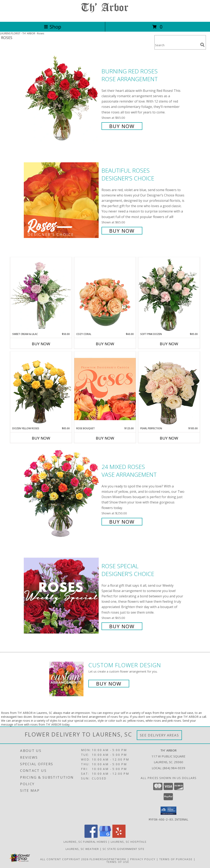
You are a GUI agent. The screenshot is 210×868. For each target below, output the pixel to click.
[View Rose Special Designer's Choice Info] (62, 596)
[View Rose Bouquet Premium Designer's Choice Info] (105, 389)
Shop (52, 27)
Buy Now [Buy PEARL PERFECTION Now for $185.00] (169, 438)
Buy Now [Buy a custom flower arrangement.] (109, 684)
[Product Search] (177, 45)
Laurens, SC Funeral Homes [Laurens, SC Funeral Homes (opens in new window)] (86, 841)
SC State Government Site (123, 849)
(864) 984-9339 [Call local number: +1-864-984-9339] (174, 768)
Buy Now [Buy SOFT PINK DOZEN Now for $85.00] (169, 344)
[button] (168, 811)
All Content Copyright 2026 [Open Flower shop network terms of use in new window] (64, 859)
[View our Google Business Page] (105, 836)
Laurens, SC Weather (82, 849)
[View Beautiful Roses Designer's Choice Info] (62, 200)
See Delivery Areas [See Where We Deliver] (159, 735)
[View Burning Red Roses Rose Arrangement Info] (62, 98)
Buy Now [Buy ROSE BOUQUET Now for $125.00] (105, 438)
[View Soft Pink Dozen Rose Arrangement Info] (169, 295)
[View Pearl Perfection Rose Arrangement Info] (169, 389)
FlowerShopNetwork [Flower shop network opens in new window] (108, 859)
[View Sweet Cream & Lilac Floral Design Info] (41, 295)
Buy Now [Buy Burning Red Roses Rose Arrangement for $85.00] (122, 126)
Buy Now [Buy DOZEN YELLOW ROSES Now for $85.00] (41, 438)
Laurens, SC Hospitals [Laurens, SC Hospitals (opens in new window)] (129, 841)
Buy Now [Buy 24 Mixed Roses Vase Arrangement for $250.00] (122, 522)
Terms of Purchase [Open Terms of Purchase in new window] (176, 859)
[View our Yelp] (119, 836)
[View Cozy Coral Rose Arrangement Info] (105, 295)
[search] (202, 45)
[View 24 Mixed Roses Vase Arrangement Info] (62, 494)
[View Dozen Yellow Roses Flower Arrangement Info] (41, 389)
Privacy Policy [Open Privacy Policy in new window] (143, 859)
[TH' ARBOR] (105, 16)
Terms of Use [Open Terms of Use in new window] (118, 862)
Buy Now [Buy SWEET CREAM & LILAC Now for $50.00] (41, 344)
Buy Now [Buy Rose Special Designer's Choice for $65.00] (122, 626)
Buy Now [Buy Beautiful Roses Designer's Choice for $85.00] (122, 231)
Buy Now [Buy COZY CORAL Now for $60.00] (105, 344)
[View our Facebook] (91, 836)
